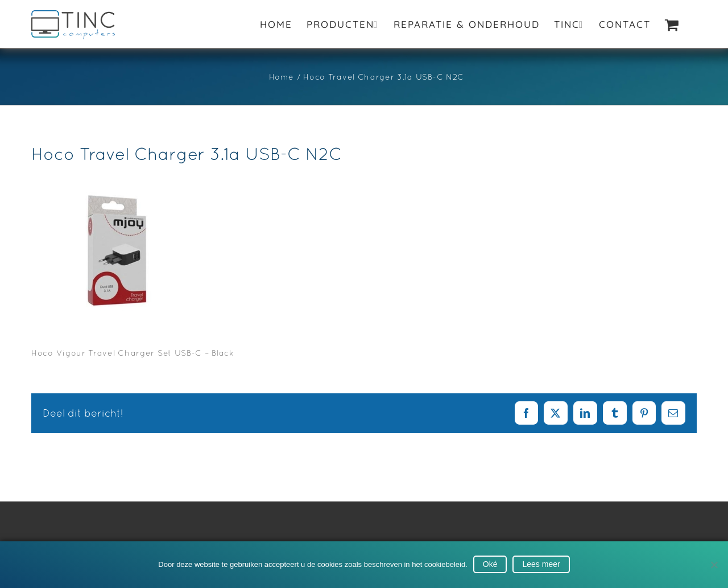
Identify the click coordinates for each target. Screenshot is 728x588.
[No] (714, 565)
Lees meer (541, 564)
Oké (490, 564)
